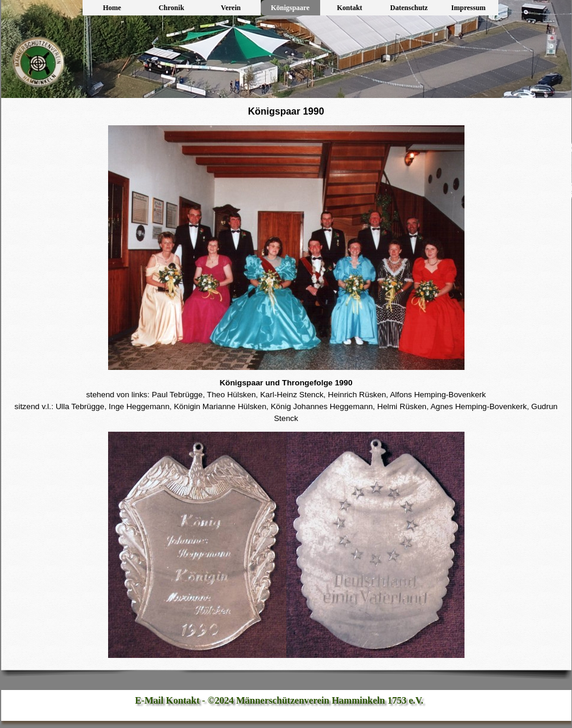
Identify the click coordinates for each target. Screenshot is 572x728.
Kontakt (350, 8)
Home (112, 8)
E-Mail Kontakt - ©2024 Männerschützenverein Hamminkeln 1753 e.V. (279, 700)
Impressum (469, 8)
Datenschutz (409, 8)
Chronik (171, 8)
